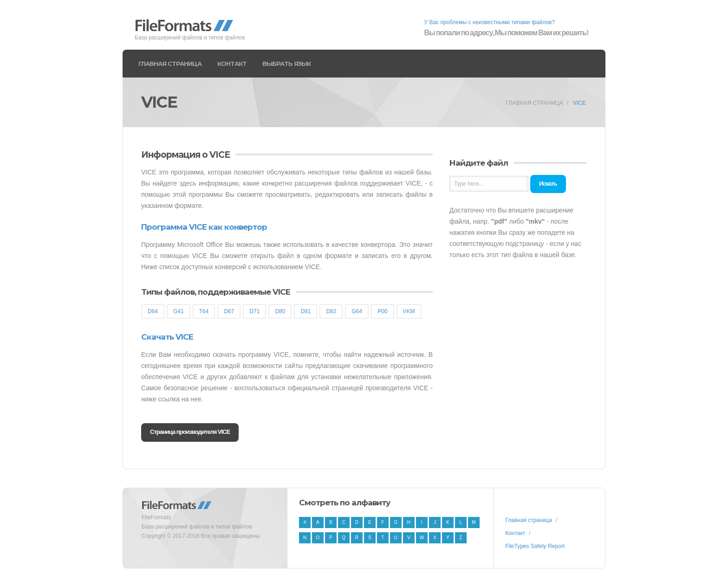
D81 (305, 311)
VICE (579, 103)
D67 (229, 311)
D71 (254, 311)
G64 (357, 311)
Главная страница (170, 64)
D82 (331, 311)
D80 (280, 311)
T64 (204, 311)
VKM (409, 311)
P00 (382, 311)
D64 (153, 311)
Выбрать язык (286, 64)
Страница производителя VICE (190, 432)
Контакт (232, 64)
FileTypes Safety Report (535, 546)
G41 (179, 311)
